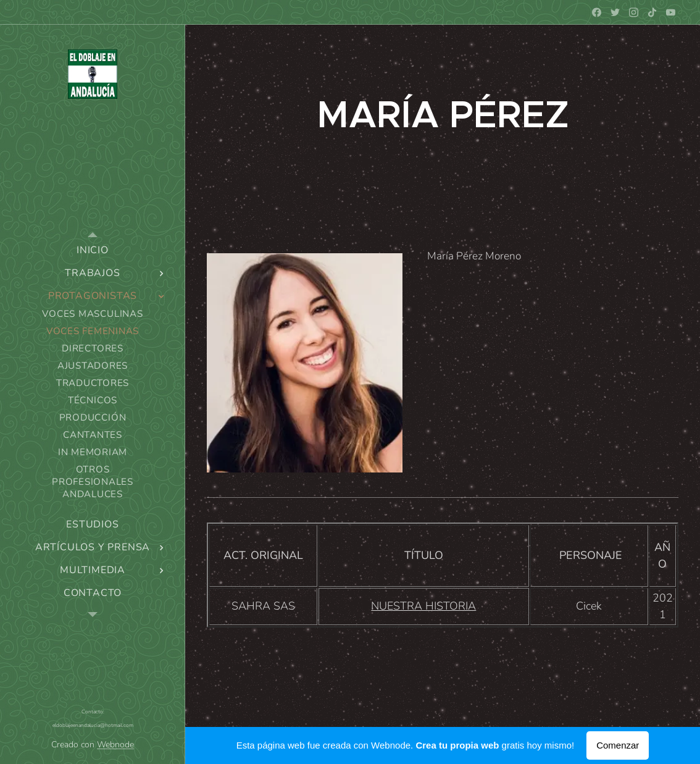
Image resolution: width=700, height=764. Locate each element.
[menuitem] (93, 250)
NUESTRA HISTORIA (423, 606)
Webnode (115, 745)
